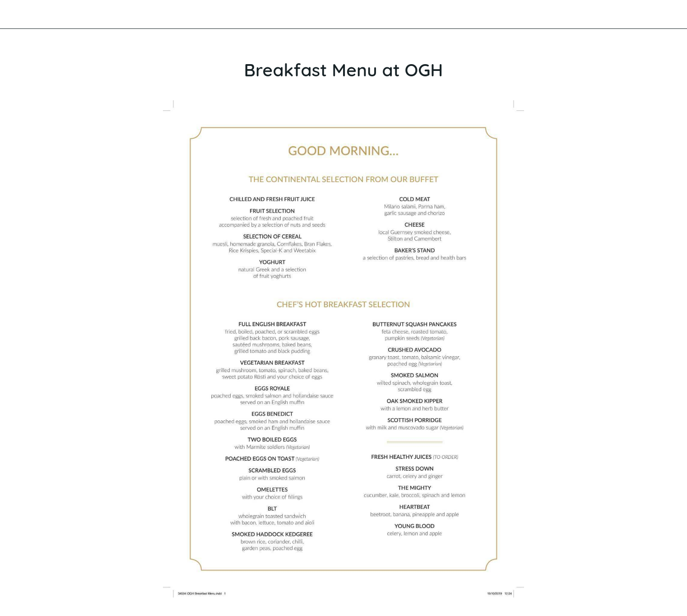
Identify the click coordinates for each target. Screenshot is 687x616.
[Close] (18, 14)
